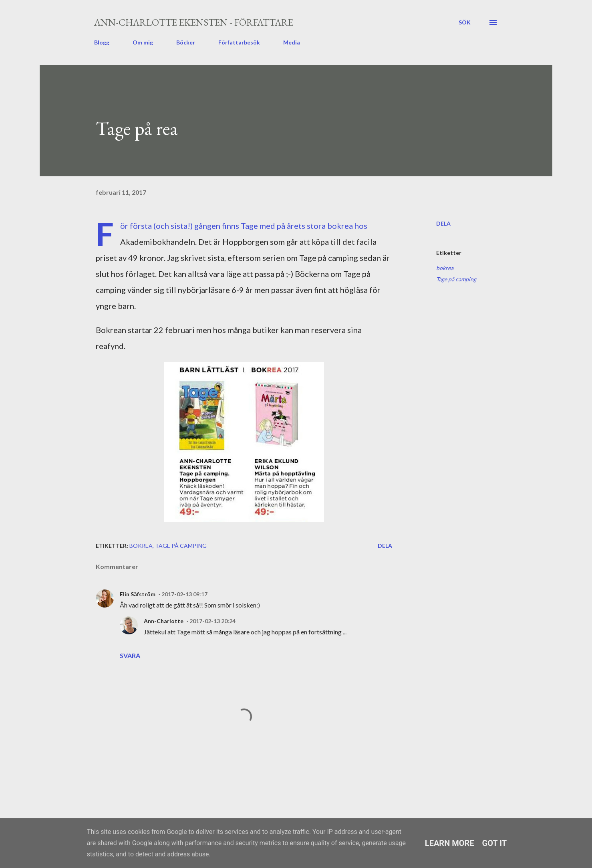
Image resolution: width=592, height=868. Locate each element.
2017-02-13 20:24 (212, 621)
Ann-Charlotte (164, 621)
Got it (495, 843)
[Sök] (465, 22)
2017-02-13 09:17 (184, 594)
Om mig (143, 42)
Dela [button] (443, 223)
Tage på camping (456, 279)
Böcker (186, 42)
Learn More (450, 843)
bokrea (445, 268)
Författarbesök (239, 42)
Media (292, 42)
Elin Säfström (138, 594)
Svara (130, 655)
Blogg (102, 42)
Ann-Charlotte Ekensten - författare (194, 22)
